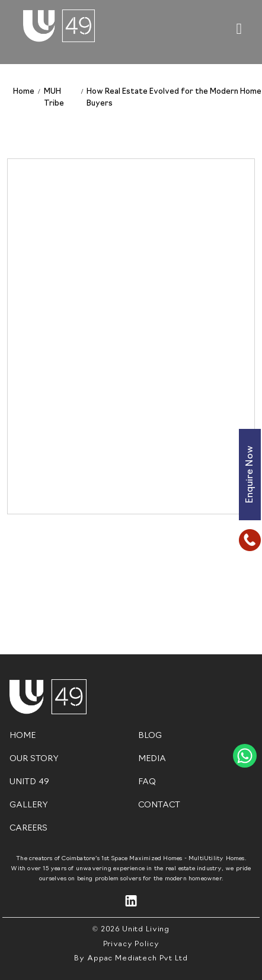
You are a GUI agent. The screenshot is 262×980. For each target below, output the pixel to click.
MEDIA (152, 759)
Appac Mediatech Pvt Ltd (138, 959)
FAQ (147, 782)
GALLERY (29, 805)
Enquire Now (250, 475)
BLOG (150, 736)
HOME (23, 736)
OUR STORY (34, 759)
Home (24, 92)
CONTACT (159, 805)
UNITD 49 (29, 782)
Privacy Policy (131, 944)
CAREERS (28, 828)
